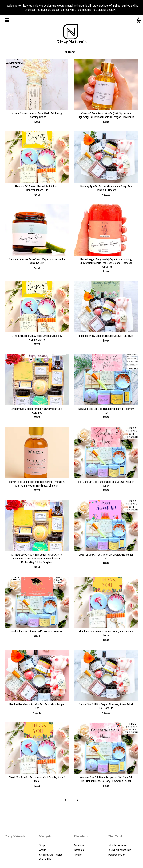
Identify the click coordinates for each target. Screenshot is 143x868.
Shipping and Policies (51, 855)
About (42, 850)
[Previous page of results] (65, 800)
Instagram (79, 850)
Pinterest (79, 855)
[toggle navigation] (7, 20)
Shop (42, 845)
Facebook (79, 845)
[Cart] (139, 21)
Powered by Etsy (117, 855)
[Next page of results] (78, 800)
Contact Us (45, 859)
